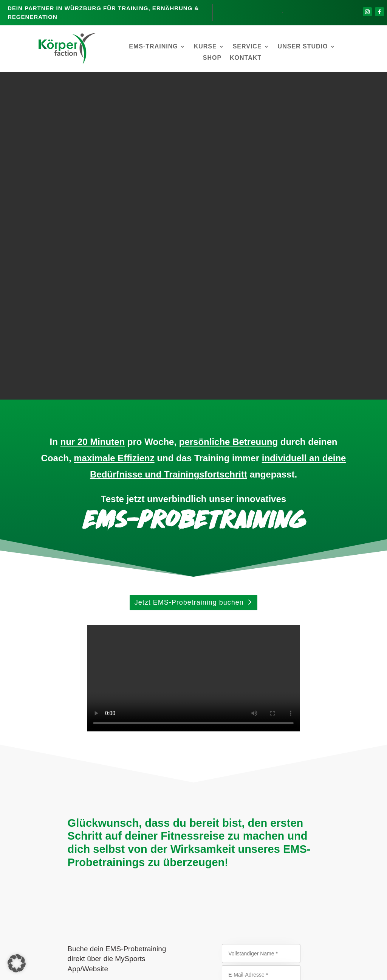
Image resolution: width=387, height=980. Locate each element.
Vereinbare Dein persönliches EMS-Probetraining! (223, 865)
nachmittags (229, 712)
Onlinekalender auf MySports (144, 677)
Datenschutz (213, 972)
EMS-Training (153, 47)
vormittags (231, 697)
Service (247, 47)
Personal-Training (245, 915)
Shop (212, 58)
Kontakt (246, 58)
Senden (260, 756)
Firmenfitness (218, 923)
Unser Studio (303, 47)
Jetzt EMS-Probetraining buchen (189, 275)
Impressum (248, 972)
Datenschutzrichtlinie (235, 797)
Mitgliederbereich (171, 972)
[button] (17, 963)
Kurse (205, 47)
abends (228, 727)
